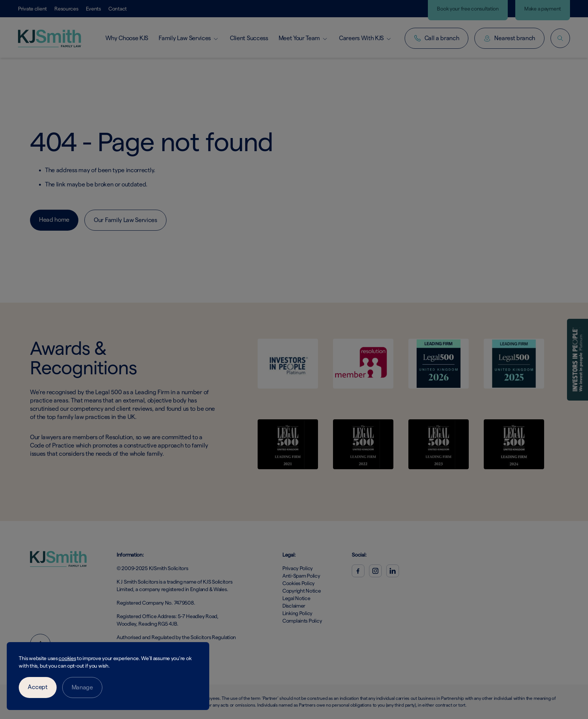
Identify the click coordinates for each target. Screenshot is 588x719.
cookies (67, 658)
